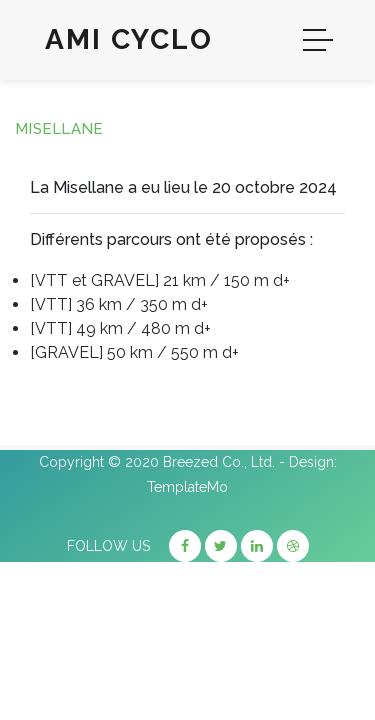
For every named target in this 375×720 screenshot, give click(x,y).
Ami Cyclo (129, 39)
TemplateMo (187, 487)
